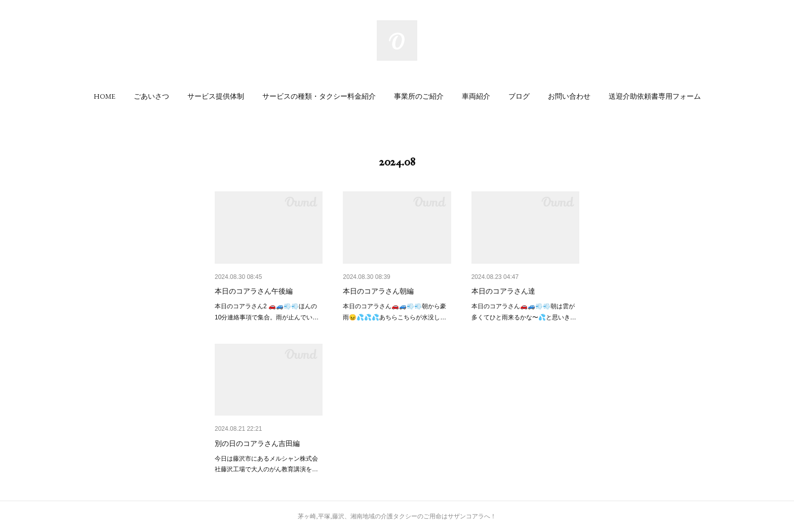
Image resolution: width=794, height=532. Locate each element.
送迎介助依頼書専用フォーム (655, 96)
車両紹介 (476, 96)
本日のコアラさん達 (503, 291)
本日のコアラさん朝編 (378, 291)
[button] (105, 96)
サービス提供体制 (216, 96)
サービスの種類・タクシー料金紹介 (319, 96)
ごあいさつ (151, 96)
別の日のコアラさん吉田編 (257, 443)
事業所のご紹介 (419, 96)
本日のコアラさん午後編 (254, 291)
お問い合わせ (569, 96)
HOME (105, 96)
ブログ (519, 96)
